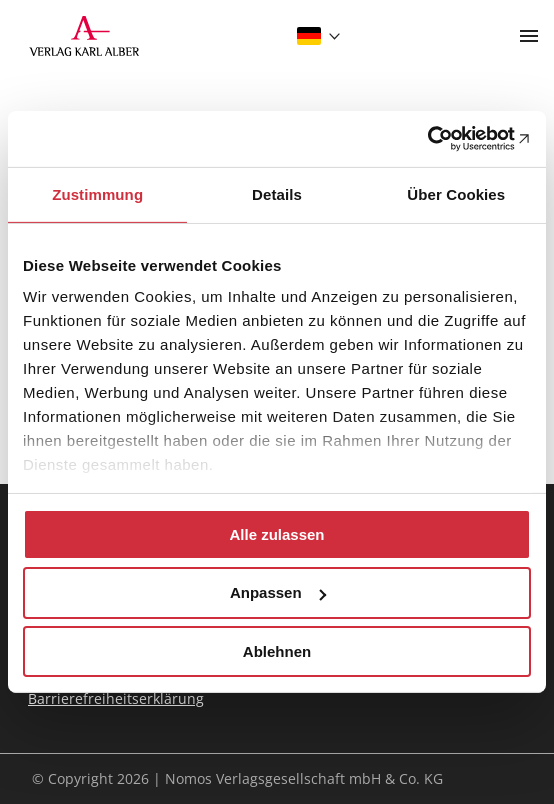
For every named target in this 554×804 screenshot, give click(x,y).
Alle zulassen (276, 533)
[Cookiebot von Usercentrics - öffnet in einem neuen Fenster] (443, 139)
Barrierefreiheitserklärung (116, 698)
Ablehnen (277, 651)
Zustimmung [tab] (97, 193)
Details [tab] (277, 193)
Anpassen (278, 592)
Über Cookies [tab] (456, 193)
